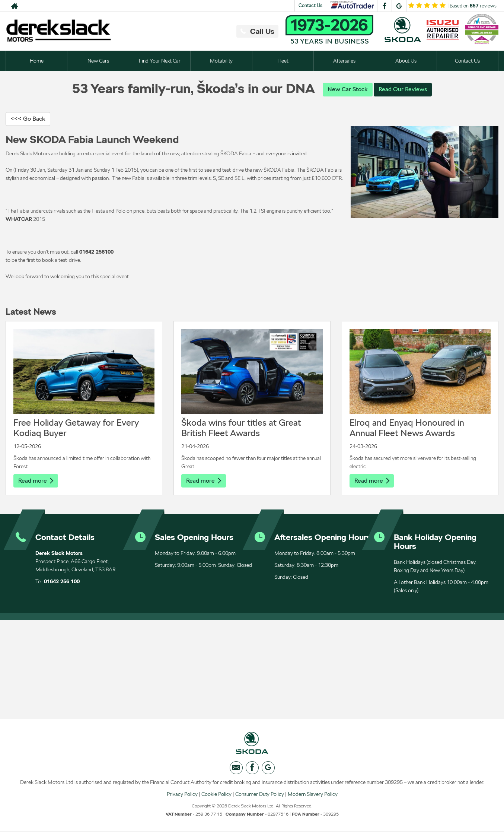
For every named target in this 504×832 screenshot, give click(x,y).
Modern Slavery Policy (313, 794)
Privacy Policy (182, 794)
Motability (221, 61)
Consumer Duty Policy (260, 794)
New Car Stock (348, 89)
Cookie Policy (216, 794)
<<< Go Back (28, 119)
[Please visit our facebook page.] (384, 6)
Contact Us (310, 5)
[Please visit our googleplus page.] (399, 6)
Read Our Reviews (403, 89)
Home (37, 61)
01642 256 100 (62, 582)
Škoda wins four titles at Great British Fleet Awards (241, 428)
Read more (36, 481)
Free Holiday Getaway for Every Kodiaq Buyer (76, 428)
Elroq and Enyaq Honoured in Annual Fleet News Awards (407, 428)
